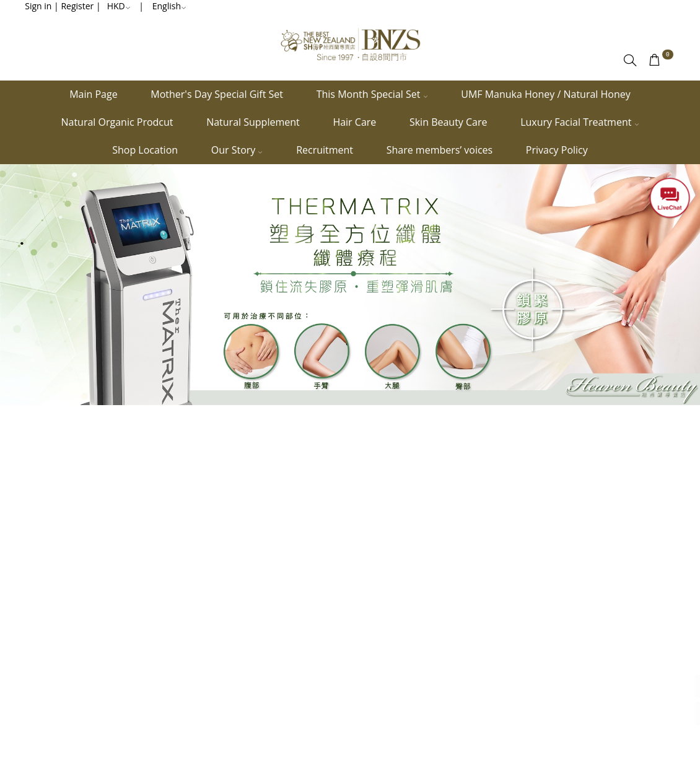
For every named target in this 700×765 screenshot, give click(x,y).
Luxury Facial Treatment (580, 122)
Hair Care (354, 122)
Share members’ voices (440, 150)
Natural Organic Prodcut (117, 122)
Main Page (93, 94)
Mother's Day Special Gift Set (217, 94)
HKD (119, 6)
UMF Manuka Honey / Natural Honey (546, 94)
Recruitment (325, 150)
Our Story (237, 150)
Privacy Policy (557, 150)
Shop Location (145, 150)
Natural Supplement (253, 122)
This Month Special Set (372, 94)
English (169, 6)
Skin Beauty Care (448, 122)
